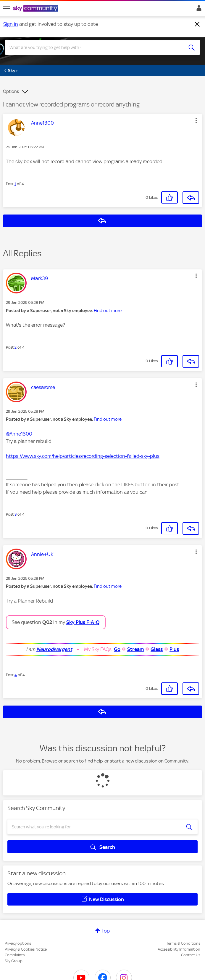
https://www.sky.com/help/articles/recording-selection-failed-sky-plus (83, 456)
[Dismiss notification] (197, 24)
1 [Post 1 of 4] (15, 184)
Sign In (198, 10)
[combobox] (93, 47)
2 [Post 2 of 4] (16, 347)
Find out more (108, 311)
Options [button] (11, 91)
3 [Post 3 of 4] (16, 514)
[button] (196, 120)
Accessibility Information (179, 949)
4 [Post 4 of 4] (16, 675)
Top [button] (106, 931)
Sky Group (14, 961)
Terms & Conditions (183, 943)
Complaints (15, 955)
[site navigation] (7, 9)
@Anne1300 (19, 434)
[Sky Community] (36, 9)
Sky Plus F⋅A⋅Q (83, 622)
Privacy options (18, 943)
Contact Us (191, 955)
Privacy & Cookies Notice (26, 949)
